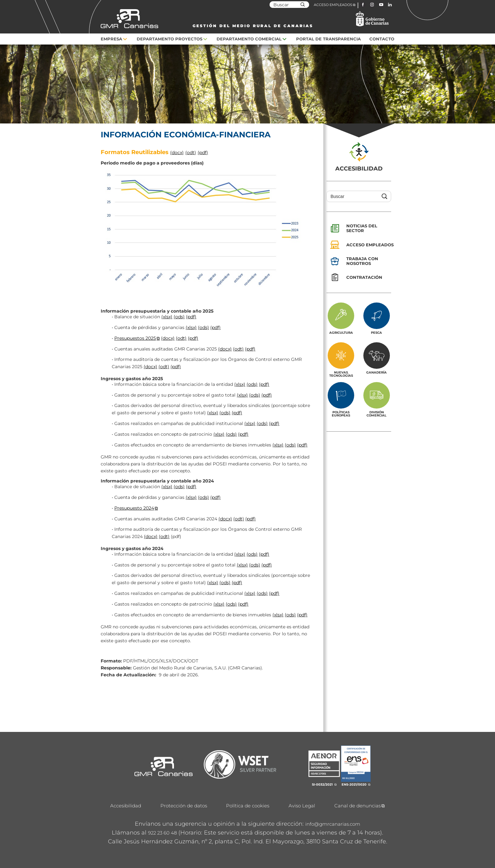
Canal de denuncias (358, 806)
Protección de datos (184, 806)
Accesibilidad (126, 806)
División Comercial (376, 414)
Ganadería (376, 372)
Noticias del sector (362, 228)
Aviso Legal (302, 806)
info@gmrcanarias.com (333, 824)
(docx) (177, 153)
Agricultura (341, 332)
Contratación (364, 277)
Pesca (376, 332)
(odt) (191, 153)
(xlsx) (167, 317)
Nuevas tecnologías (341, 374)
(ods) (179, 317)
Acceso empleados (370, 245)
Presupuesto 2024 (134, 508)
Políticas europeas (341, 414)
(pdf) (203, 153)
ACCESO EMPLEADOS (333, 5)
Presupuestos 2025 (135, 338)
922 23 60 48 (162, 833)
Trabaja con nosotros (362, 261)
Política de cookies (248, 806)
